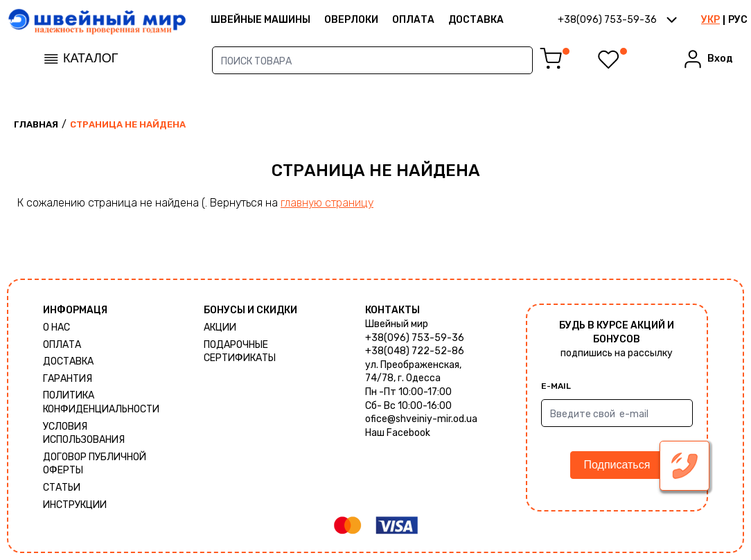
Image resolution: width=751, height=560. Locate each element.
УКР (710, 20)
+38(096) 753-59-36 (415, 338)
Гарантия (68, 379)
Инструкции (75, 505)
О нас (56, 327)
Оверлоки (351, 20)
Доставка (476, 20)
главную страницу (327, 203)
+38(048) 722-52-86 (415, 351)
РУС (738, 20)
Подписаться (617, 465)
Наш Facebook (398, 433)
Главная (36, 124)
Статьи (62, 488)
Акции (220, 327)
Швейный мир (397, 324)
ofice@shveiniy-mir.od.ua (421, 419)
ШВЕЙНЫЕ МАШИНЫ (260, 20)
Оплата (413, 20)
